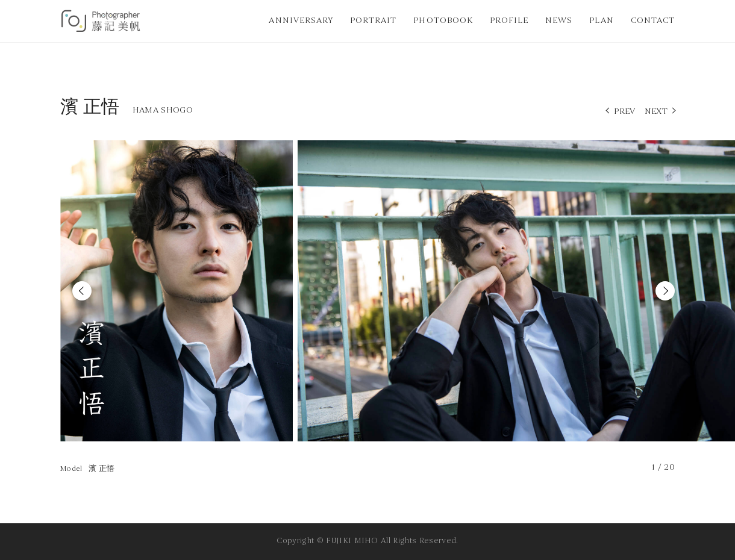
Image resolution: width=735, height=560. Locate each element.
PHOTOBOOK (443, 21)
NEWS (559, 21)
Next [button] (665, 291)
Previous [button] (82, 291)
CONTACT (653, 21)
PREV (624, 112)
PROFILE (509, 21)
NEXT (656, 112)
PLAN (601, 21)
